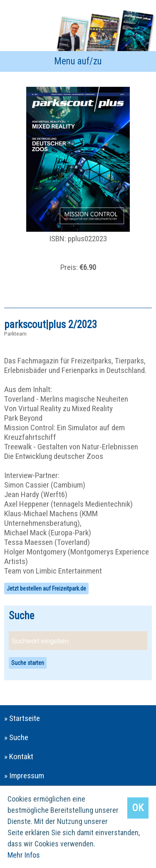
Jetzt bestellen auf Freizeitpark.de (46, 588)
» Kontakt (19, 756)
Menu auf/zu (78, 61)
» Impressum (24, 776)
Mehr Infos (24, 855)
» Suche (16, 737)
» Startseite (22, 718)
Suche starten (28, 663)
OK (138, 808)
